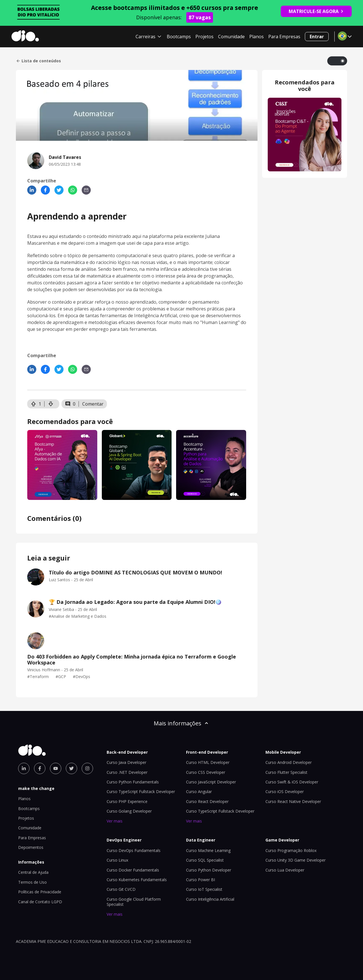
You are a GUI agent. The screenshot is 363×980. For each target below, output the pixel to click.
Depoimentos (31, 847)
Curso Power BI (201, 880)
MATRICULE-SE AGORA (316, 11)
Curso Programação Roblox (291, 850)
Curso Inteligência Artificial (210, 899)
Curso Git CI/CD (121, 889)
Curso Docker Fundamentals (133, 870)
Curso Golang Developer (129, 811)
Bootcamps (179, 37)
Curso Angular (199, 792)
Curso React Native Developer (293, 801)
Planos (257, 37)
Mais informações (181, 723)
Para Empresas (284, 37)
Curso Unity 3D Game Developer (296, 860)
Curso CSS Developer (206, 772)
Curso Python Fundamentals (133, 782)
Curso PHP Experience (127, 801)
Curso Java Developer (126, 762)
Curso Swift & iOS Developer (292, 782)
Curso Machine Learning (208, 850)
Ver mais (115, 821)
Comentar (93, 404)
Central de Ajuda (33, 872)
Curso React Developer (207, 801)
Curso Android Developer (289, 762)
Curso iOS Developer (285, 792)
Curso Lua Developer (285, 870)
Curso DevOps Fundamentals (134, 850)
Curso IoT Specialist (204, 889)
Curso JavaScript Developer (211, 782)
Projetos (204, 37)
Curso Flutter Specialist (286, 772)
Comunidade (231, 37)
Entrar (317, 37)
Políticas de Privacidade (40, 892)
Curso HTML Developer (208, 762)
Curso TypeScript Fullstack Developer (141, 792)
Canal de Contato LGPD (40, 902)
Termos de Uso (32, 882)
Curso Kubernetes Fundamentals (137, 880)
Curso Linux (117, 860)
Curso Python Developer (209, 870)
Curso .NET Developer (127, 772)
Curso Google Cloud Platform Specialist (134, 902)
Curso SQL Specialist (205, 860)
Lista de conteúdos (38, 61)
